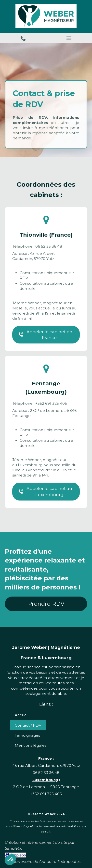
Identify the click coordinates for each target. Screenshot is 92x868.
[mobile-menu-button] (69, 38)
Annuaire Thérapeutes (60, 862)
